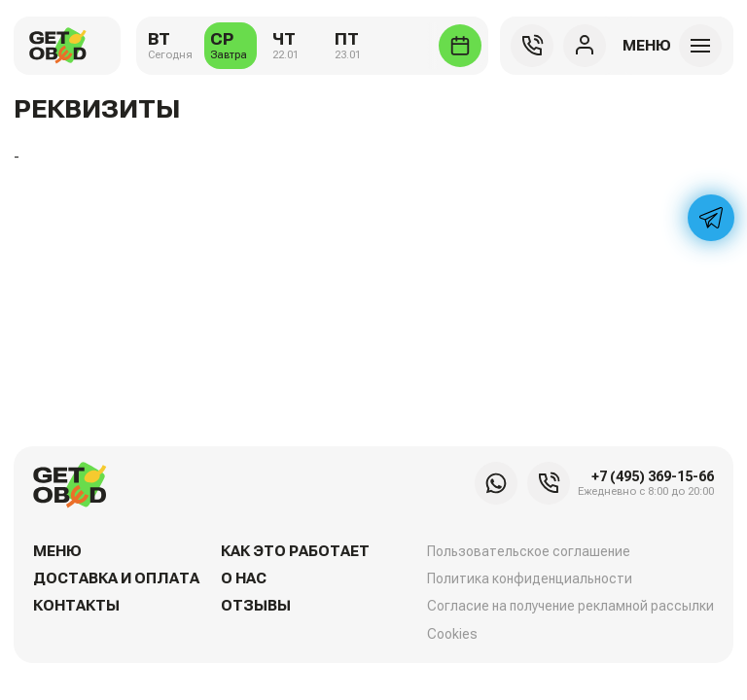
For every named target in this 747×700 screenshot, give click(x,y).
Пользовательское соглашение (529, 551)
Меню (57, 551)
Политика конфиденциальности (530, 578)
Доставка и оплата (116, 578)
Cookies (452, 634)
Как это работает (295, 551)
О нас (244, 578)
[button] (670, 46)
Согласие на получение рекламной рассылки (570, 606)
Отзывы (256, 606)
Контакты (76, 606)
